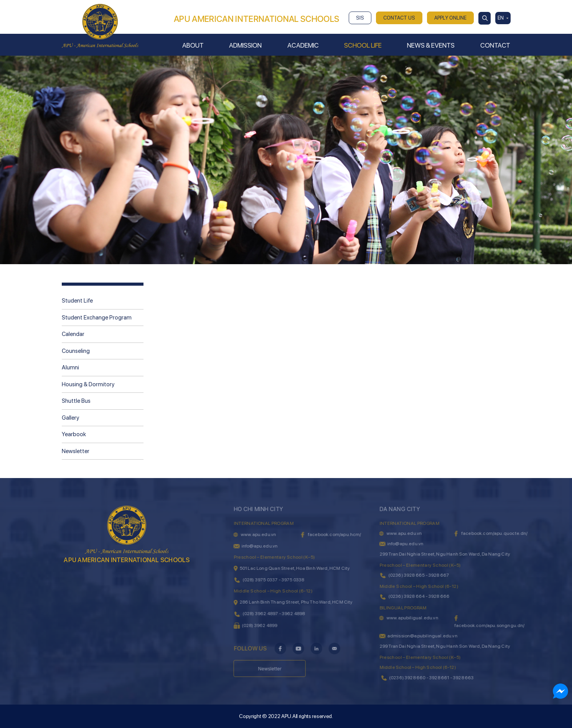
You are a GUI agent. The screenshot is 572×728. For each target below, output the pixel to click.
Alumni (70, 367)
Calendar (73, 334)
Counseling (76, 351)
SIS (360, 18)
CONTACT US (399, 18)
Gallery (70, 418)
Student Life (77, 301)
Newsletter (76, 451)
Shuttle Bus (76, 401)
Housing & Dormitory (88, 384)
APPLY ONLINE (450, 18)
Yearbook (74, 434)
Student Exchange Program (97, 318)
